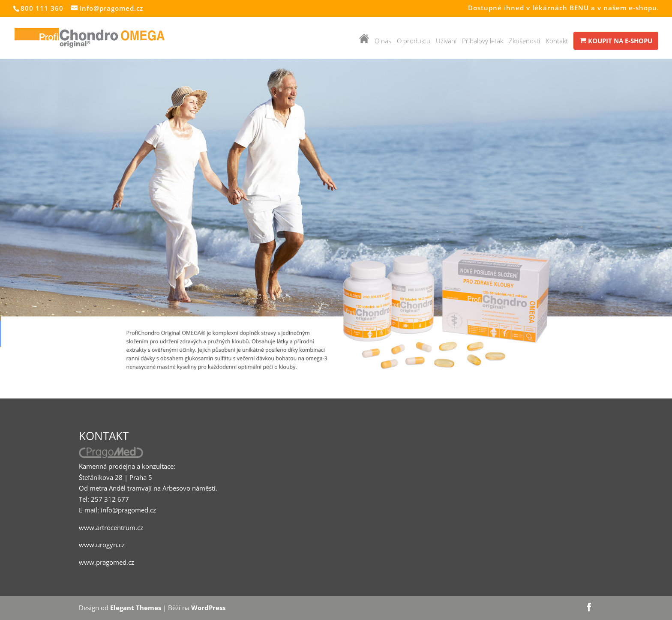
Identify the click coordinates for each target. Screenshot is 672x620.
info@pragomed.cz (128, 510)
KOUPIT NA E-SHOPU (616, 41)
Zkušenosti (524, 41)
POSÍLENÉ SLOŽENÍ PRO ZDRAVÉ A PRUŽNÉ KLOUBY (481, 120)
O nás (383, 41)
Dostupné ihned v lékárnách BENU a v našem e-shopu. (564, 8)
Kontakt (557, 41)
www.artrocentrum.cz (111, 527)
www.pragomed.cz (106, 562)
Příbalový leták (483, 41)
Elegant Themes (136, 608)
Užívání (446, 41)
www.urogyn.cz (102, 545)
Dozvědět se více (420, 232)
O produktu (414, 41)
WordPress (208, 608)
